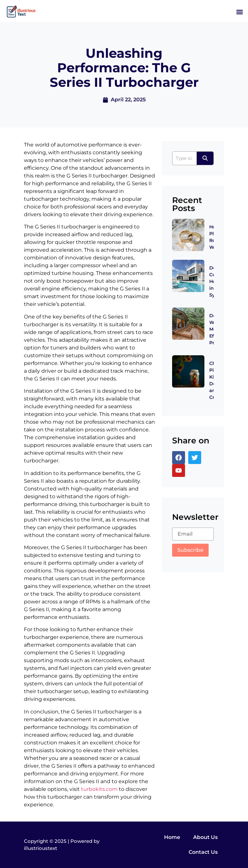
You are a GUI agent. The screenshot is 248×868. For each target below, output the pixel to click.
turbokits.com (99, 789)
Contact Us (203, 852)
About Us (205, 837)
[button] (239, 12)
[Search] (184, 158)
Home (172, 837)
